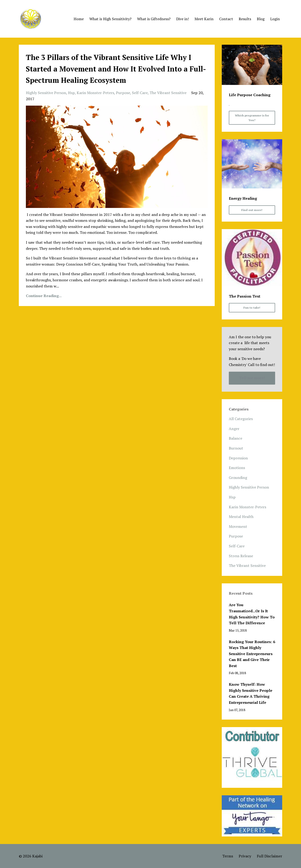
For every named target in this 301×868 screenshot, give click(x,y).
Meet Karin (204, 19)
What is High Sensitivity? (110, 19)
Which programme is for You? (252, 118)
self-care (140, 93)
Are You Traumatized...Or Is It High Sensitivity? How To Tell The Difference (252, 614)
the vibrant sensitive (168, 93)
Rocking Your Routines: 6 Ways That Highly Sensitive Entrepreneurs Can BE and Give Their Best (252, 654)
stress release (241, 556)
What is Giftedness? (154, 19)
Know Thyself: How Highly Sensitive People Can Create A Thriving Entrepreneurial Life (251, 693)
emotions (237, 468)
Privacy (245, 856)
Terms (228, 856)
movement (238, 526)
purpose (123, 93)
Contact (226, 19)
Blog (261, 19)
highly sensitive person (46, 93)
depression (238, 458)
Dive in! (182, 19)
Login (275, 19)
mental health (241, 517)
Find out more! (252, 210)
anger (234, 429)
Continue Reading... (44, 296)
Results (245, 19)
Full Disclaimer (269, 856)
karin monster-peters (95, 93)
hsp (71, 93)
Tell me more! (252, 378)
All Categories (241, 419)
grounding (238, 478)
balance (236, 438)
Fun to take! (252, 308)
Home (79, 19)
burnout (236, 448)
